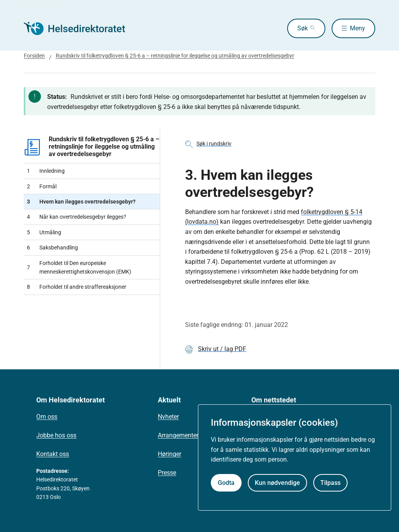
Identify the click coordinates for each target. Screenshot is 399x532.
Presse (167, 473)
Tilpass (330, 483)
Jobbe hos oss (56, 435)
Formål (42, 186)
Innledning (46, 171)
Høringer (169, 454)
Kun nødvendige (277, 483)
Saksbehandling (52, 248)
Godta (226, 483)
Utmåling (44, 232)
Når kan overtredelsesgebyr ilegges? (77, 217)
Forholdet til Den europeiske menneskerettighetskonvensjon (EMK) (79, 267)
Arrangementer (178, 435)
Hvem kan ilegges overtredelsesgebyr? (81, 202)
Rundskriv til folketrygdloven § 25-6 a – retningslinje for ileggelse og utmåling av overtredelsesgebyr (175, 56)
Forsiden (34, 56)
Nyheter (168, 417)
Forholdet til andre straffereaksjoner (77, 287)
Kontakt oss (53, 454)
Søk (303, 28)
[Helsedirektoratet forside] (80, 28)
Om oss (47, 417)
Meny (358, 28)
